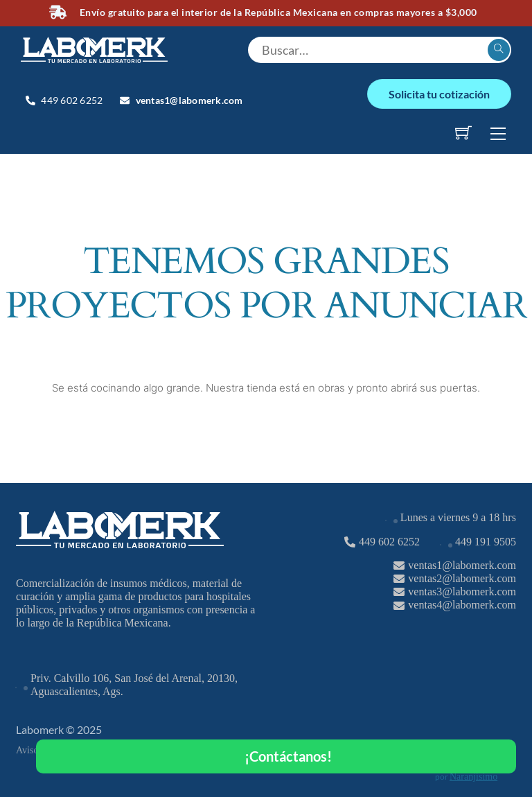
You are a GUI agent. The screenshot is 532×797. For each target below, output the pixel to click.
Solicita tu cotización (439, 94)
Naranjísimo (473, 777)
